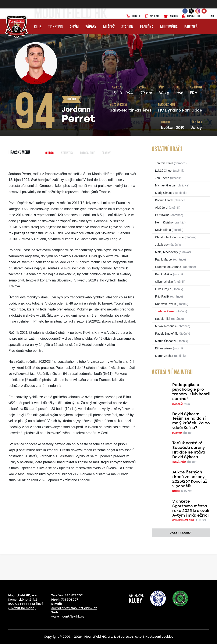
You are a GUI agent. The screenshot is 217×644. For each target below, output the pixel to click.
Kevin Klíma (163, 230)
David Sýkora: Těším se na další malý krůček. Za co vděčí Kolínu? (191, 421)
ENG (208, 17)
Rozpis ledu (191, 17)
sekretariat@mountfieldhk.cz (74, 608)
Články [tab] (106, 153)
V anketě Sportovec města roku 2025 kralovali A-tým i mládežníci (191, 508)
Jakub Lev (162, 245)
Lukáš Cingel (164, 171)
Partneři (191, 27)
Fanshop (171, 17)
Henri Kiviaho (164, 222)
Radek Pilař (163, 319)
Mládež (109, 27)
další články (181, 533)
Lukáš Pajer (163, 289)
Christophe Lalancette (170, 237)
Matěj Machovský (167, 252)
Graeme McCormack (169, 267)
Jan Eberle (162, 178)
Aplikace (152, 17)
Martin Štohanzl (165, 341)
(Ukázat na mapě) (22, 608)
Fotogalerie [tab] (88, 153)
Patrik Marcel (164, 259)
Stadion (127, 27)
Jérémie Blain (164, 163)
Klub (38, 27)
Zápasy (91, 27)
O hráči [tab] (50, 153)
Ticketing (55, 27)
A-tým (74, 27)
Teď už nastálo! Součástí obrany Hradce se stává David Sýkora (189, 450)
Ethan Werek (164, 348)
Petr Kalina (162, 215)
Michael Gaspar (166, 185)
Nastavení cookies (159, 637)
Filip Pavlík (162, 296)
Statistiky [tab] (67, 153)
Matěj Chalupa (165, 193)
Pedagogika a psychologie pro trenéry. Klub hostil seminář (191, 392)
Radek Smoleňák (166, 334)
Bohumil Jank (164, 200)
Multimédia (169, 27)
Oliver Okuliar (164, 282)
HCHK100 (134, 17)
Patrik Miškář (164, 274)
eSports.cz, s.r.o (129, 637)
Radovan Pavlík (166, 304)
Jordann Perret (165, 311)
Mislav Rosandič (166, 326)
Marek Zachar (164, 356)
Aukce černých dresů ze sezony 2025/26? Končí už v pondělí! (190, 479)
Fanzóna (147, 27)
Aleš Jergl (162, 208)
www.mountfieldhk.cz (68, 617)
